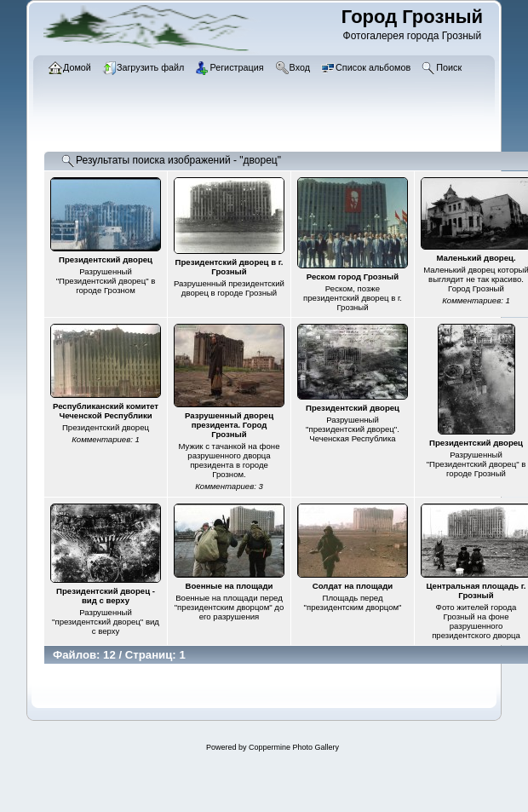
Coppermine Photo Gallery (294, 747)
